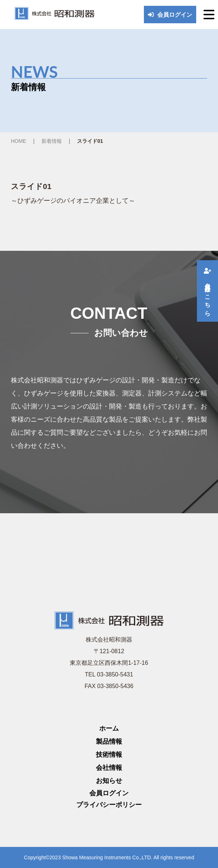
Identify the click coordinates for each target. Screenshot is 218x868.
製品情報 (109, 742)
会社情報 (109, 768)
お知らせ (109, 781)
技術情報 (109, 755)
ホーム (109, 728)
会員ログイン (170, 15)
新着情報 (52, 141)
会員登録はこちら (208, 291)
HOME (19, 141)
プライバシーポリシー (109, 805)
